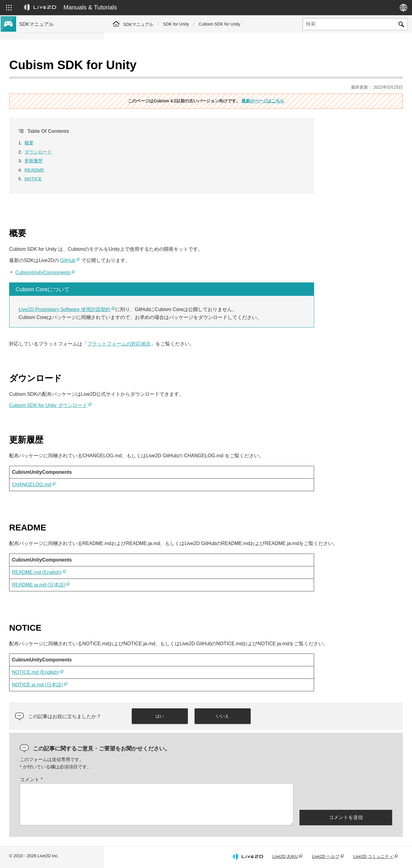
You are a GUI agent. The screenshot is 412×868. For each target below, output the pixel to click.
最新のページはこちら (315, 86)
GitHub (171, 245)
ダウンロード (142, 137)
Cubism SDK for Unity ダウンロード (152, 390)
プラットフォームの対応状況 (223, 329)
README (138, 155)
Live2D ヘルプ (326, 857)
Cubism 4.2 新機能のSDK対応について (57, 87)
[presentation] (346, 796)
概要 (133, 128)
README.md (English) (140, 565)
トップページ (33, 67)
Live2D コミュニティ (373, 857)
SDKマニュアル (138, 24)
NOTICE (137, 163)
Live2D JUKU (285, 857)
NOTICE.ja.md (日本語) (141, 685)
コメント (135, 780)
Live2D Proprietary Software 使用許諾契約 (168, 294)
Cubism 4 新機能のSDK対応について (56, 77)
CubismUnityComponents (147, 257)
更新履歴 (137, 145)
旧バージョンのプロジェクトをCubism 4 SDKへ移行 (59, 109)
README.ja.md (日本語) (142, 577)
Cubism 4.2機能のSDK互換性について (57, 96)
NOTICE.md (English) (139, 673)
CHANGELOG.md (135, 469)
